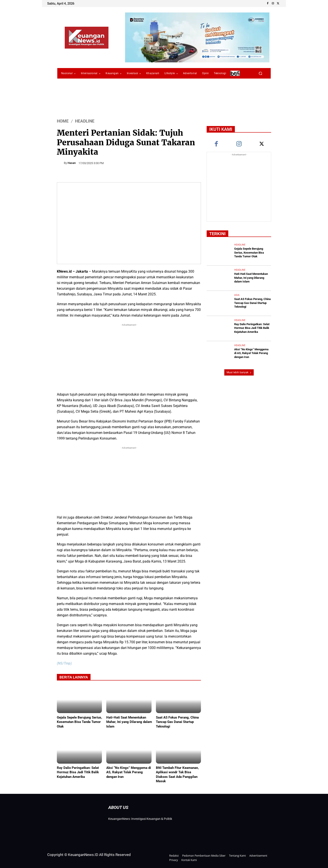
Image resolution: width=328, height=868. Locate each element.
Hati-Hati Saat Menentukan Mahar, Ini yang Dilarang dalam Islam (129, 722)
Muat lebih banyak (239, 371)
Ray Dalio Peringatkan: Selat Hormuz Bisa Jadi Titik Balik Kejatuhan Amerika (78, 772)
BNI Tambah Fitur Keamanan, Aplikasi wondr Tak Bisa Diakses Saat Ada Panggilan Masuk (177, 774)
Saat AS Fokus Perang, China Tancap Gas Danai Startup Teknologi (177, 722)
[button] (260, 73)
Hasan (72, 163)
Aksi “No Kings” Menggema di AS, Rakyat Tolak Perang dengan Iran (129, 772)
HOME (63, 121)
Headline (85, 121)
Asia (237, 294)
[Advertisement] (129, 358)
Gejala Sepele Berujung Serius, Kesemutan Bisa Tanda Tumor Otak (79, 722)
